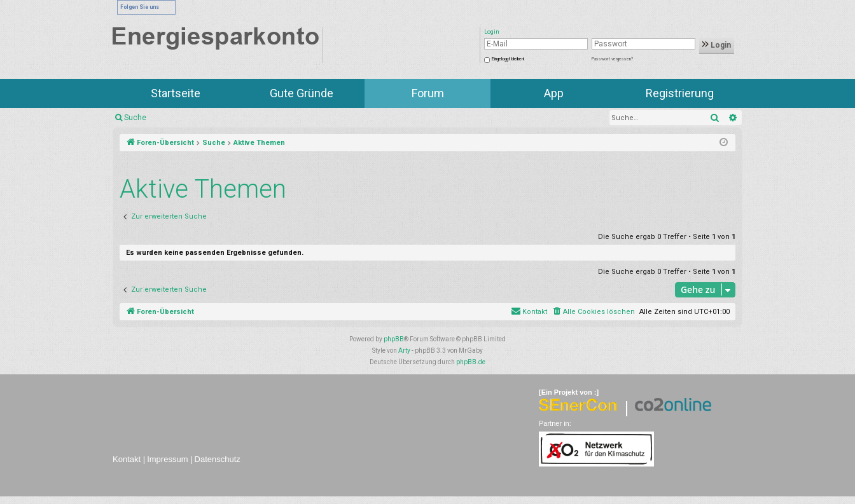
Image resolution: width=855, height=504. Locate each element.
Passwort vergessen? (612, 59)
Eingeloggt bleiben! (508, 59)
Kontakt (127, 459)
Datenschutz (218, 459)
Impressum (167, 459)
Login (717, 45)
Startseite (176, 93)
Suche (135, 118)
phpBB (394, 339)
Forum (428, 93)
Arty (404, 351)
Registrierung (680, 93)
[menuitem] (593, 312)
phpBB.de (471, 362)
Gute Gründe (302, 93)
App (554, 93)
